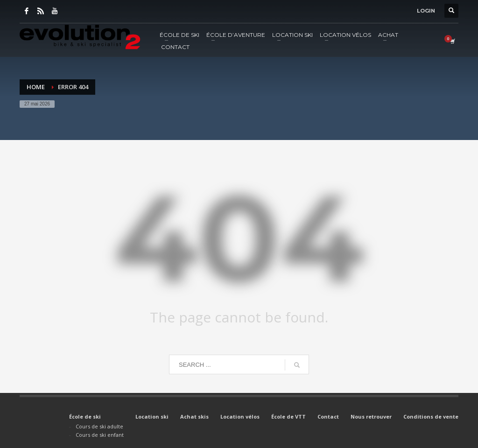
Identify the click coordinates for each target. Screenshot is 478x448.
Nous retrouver (371, 416)
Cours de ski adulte (99, 426)
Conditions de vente (431, 416)
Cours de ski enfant (100, 435)
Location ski (152, 416)
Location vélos (240, 416)
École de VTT (288, 416)
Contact (328, 416)
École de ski (85, 416)
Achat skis (194, 416)
